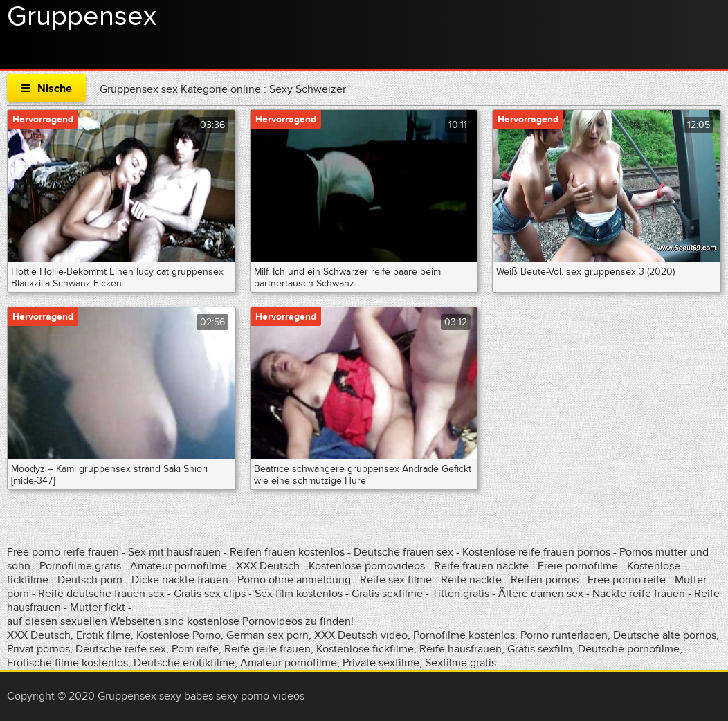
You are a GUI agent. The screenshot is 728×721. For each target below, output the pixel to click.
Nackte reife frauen (639, 594)
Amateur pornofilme (179, 566)
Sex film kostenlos (299, 594)
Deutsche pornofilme (629, 649)
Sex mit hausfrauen (174, 552)
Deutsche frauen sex (403, 552)
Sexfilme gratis (461, 663)
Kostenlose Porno (179, 635)
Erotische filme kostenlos (67, 663)
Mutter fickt (98, 608)
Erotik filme (103, 635)
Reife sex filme (397, 580)
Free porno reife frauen (63, 552)
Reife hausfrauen (461, 649)
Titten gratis (461, 594)
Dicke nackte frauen (181, 580)
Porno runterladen (564, 635)
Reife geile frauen (267, 649)
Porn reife (195, 649)
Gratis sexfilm (540, 649)
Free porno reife (628, 580)
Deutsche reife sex (121, 649)
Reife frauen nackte (481, 566)
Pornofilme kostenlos (464, 635)
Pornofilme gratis (80, 566)
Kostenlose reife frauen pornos (536, 552)
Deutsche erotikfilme (184, 663)
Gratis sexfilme (387, 594)
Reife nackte (471, 580)
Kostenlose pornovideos (367, 566)
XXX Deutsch (268, 566)
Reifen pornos (546, 580)
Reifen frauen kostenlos (287, 552)
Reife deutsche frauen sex (101, 594)
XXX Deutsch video (361, 635)
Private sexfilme (381, 663)
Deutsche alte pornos (665, 635)
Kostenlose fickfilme (365, 649)
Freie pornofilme (578, 566)
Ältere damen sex (541, 594)
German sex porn (267, 635)
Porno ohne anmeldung (294, 580)
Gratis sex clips (210, 594)
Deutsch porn (90, 580)
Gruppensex (82, 17)
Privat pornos (38, 649)
